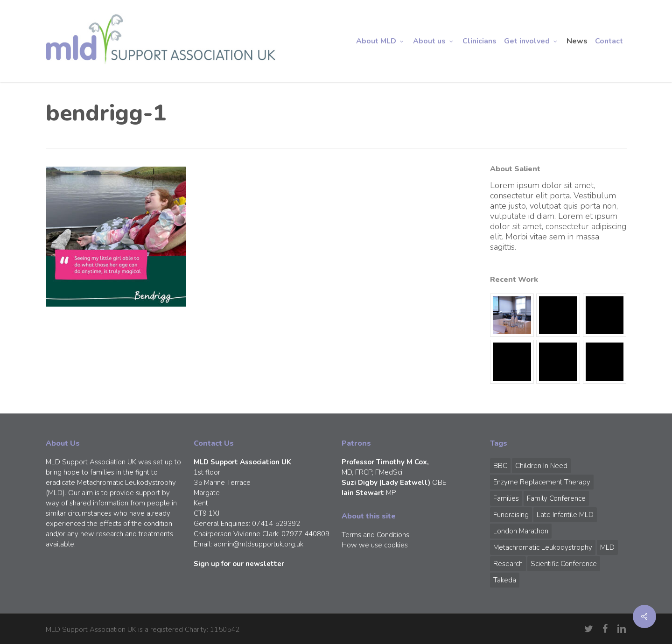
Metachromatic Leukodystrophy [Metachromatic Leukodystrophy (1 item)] (543, 547)
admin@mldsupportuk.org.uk (259, 544)
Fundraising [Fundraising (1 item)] (511, 515)
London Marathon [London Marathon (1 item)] (521, 531)
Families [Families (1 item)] (506, 498)
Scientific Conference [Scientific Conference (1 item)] (564, 564)
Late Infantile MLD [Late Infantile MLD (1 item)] (565, 515)
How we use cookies (375, 545)
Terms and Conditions (375, 535)
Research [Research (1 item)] (508, 564)
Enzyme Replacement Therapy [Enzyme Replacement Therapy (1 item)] (542, 482)
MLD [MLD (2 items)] (607, 547)
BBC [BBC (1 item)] (500, 466)
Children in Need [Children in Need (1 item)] (541, 466)
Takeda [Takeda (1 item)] (505, 580)
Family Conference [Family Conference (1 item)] (556, 498)
